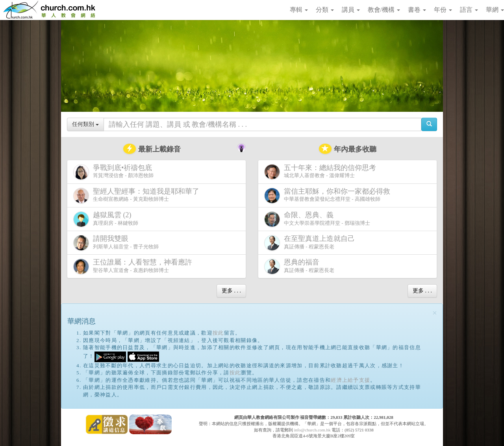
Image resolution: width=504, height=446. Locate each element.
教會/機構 (384, 10)
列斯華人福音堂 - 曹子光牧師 (116, 243)
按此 (218, 333)
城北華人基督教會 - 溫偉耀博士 (322, 172)
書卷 (417, 10)
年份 (443, 10)
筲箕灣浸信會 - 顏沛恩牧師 (114, 172)
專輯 (299, 10)
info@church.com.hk (312, 430)
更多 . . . (231, 291)
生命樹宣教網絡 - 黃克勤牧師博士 (138, 195)
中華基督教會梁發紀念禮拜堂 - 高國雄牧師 (329, 195)
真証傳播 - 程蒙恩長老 (311, 243)
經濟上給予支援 (350, 380)
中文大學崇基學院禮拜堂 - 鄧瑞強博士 (317, 219)
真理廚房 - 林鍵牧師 (106, 219)
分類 (325, 10)
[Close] (435, 313)
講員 (351, 10)
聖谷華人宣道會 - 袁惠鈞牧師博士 (134, 266)
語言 (469, 10)
